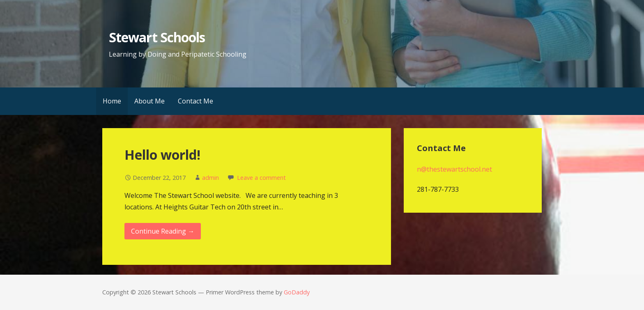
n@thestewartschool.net (454, 169)
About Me (149, 101)
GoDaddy (297, 292)
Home (112, 101)
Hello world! (162, 155)
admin (210, 178)
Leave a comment (261, 178)
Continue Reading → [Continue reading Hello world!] (163, 231)
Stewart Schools (157, 37)
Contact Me (195, 101)
